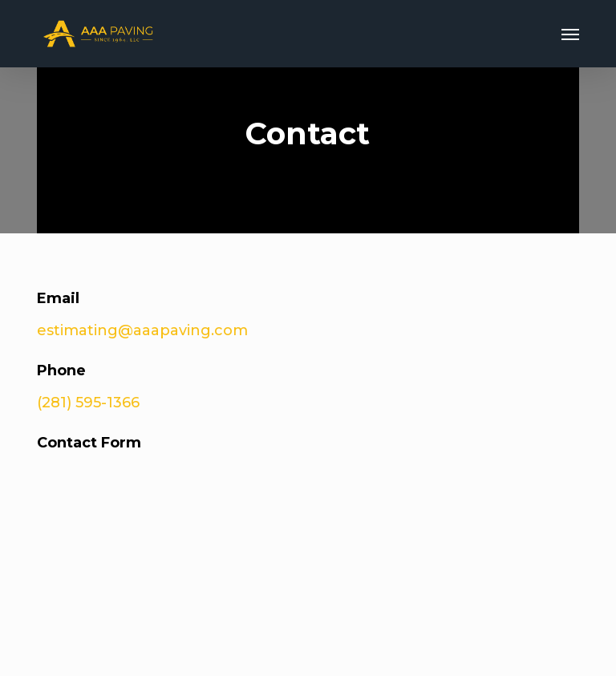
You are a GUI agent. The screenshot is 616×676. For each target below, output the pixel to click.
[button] (570, 34)
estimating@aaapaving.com (142, 330)
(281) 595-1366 (88, 403)
